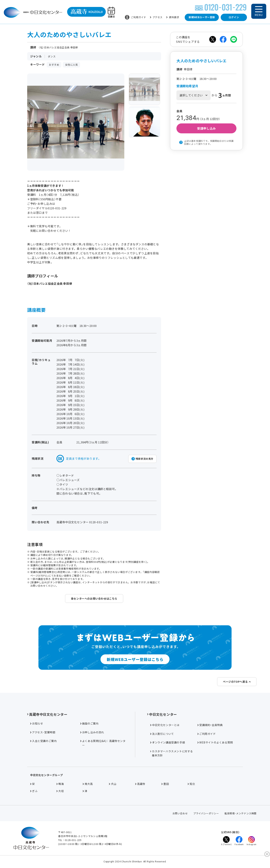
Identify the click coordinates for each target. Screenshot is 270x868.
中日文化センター (162, 714)
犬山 (113, 784)
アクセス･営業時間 (43, 732)
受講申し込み (206, 128)
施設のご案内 (89, 723)
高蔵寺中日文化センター (47, 714)
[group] (145, 89)
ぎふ (34, 791)
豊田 (165, 784)
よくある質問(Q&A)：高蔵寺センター (103, 743)
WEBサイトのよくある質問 (215, 742)
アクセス (156, 17)
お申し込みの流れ (92, 732)
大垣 (60, 791)
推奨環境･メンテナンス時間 (240, 813)
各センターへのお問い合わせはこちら (94, 598)
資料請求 (173, 17)
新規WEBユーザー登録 (202, 17)
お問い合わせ (180, 813)
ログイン (234, 17)
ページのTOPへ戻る (237, 682)
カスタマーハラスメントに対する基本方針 (172, 753)
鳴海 (60, 784)
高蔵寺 (140, 784)
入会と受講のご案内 (43, 741)
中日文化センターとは (165, 725)
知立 (191, 784)
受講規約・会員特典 (210, 725)
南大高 (88, 784)
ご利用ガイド (136, 17)
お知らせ (37, 723)
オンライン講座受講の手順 (168, 742)
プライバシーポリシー (206, 813)
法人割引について (162, 734)
